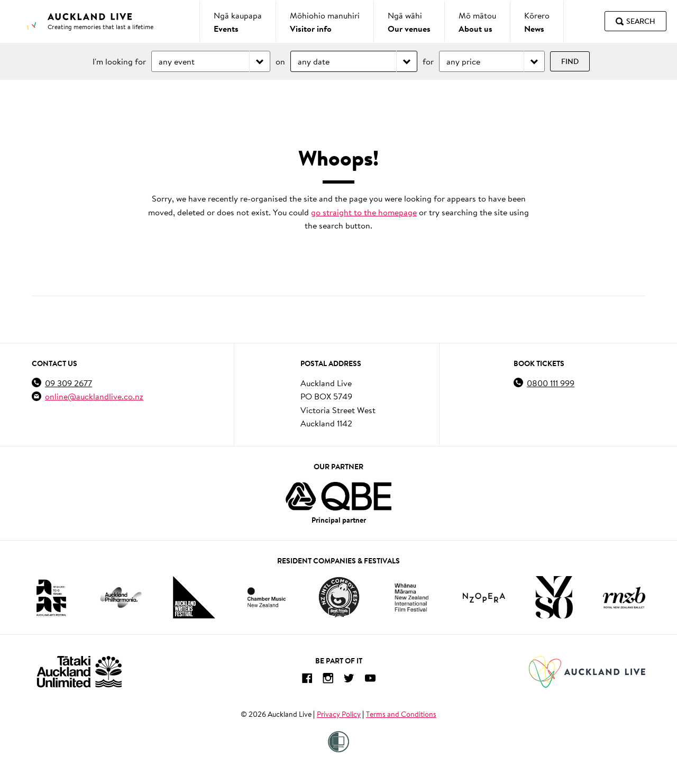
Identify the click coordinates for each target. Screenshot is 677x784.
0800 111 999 (551, 383)
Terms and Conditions (401, 714)
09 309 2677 (68, 383)
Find (570, 61)
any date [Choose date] (314, 61)
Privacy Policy (339, 714)
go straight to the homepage (364, 212)
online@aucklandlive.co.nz (94, 396)
